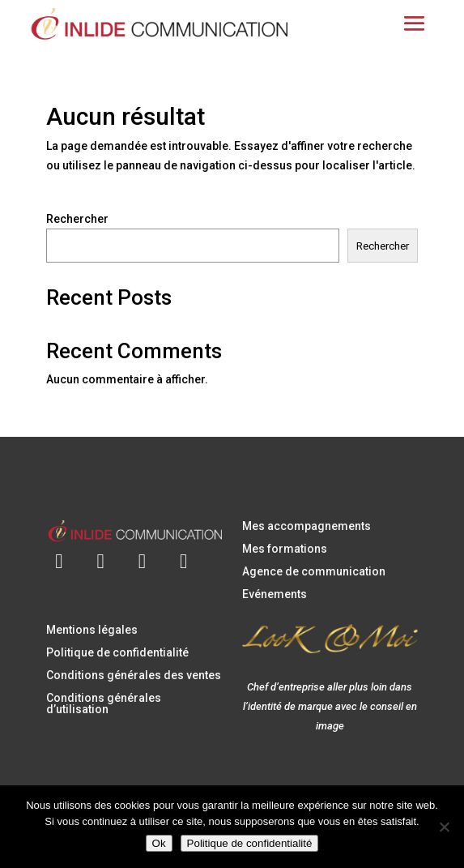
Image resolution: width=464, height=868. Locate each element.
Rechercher (77, 219)
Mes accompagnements (306, 526)
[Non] (444, 827)
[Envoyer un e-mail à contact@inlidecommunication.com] (59, 552)
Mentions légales (92, 630)
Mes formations (285, 549)
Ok (159, 843)
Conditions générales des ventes (134, 675)
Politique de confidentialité (117, 652)
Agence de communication (314, 571)
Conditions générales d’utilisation (104, 703)
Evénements (275, 594)
